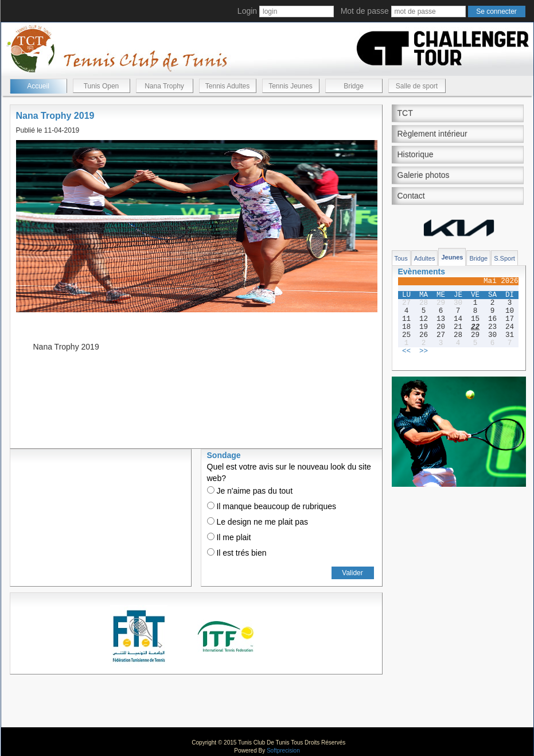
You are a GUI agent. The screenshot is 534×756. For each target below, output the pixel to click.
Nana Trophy (164, 86)
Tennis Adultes (227, 86)
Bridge (354, 86)
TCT (405, 113)
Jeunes (452, 257)
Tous (401, 258)
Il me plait (229, 537)
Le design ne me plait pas (258, 522)
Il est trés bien (237, 553)
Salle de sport (417, 86)
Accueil (38, 86)
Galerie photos (424, 175)
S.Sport (504, 258)
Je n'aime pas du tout (250, 491)
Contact (411, 196)
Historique (416, 154)
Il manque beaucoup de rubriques (272, 506)
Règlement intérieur (432, 134)
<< (406, 351)
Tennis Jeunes (291, 86)
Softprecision (283, 751)
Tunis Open (102, 86)
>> (424, 351)
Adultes (425, 258)
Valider (352, 573)
